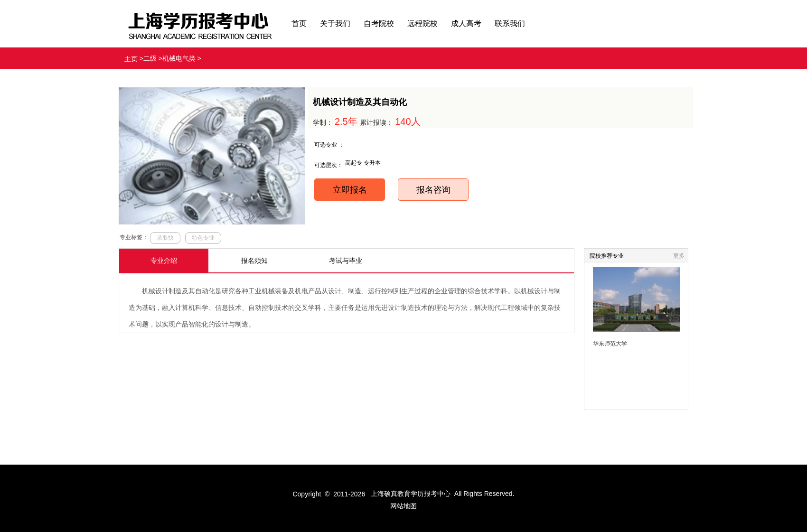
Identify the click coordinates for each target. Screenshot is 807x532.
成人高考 (466, 23)
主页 (131, 59)
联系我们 (510, 23)
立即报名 (350, 190)
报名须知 (254, 261)
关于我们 (335, 23)
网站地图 (403, 506)
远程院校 (422, 23)
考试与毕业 (346, 261)
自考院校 (379, 23)
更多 (679, 256)
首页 (299, 23)
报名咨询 (433, 190)
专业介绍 (164, 261)
